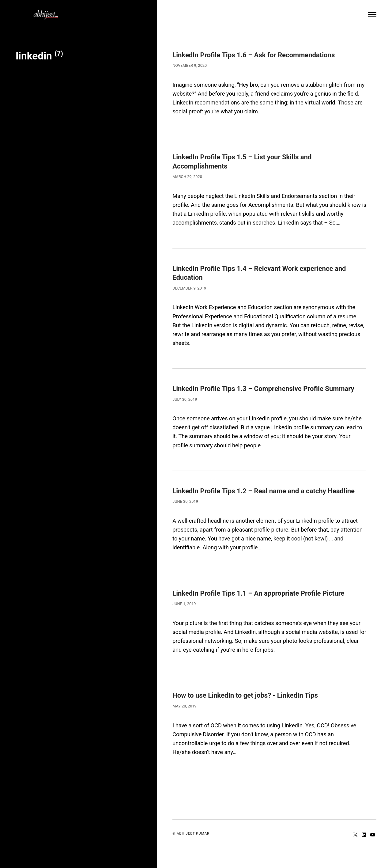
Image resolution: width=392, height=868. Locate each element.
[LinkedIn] (364, 853)
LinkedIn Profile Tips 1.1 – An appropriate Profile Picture (267, 610)
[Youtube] (372, 853)
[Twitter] (355, 853)
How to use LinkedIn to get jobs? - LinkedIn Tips (253, 713)
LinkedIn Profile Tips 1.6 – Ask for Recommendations (262, 55)
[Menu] (372, 15)
